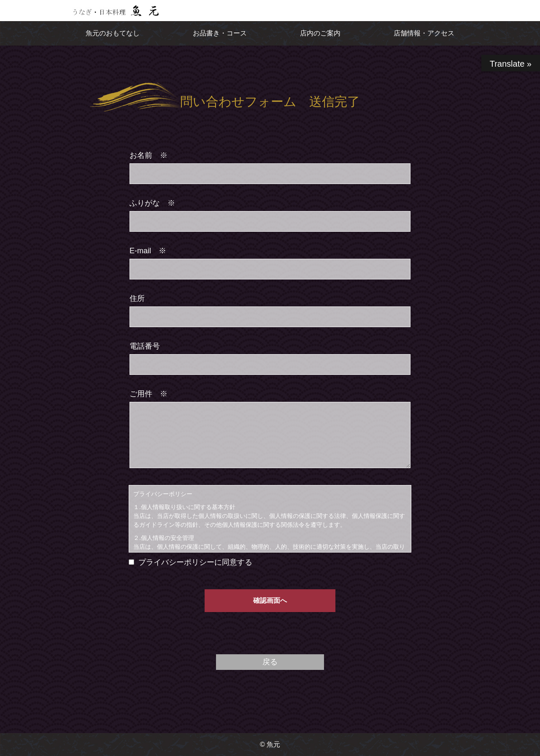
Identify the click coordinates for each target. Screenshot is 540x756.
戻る (270, 662)
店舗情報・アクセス (424, 33)
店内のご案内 (320, 33)
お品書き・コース (220, 33)
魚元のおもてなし (113, 33)
